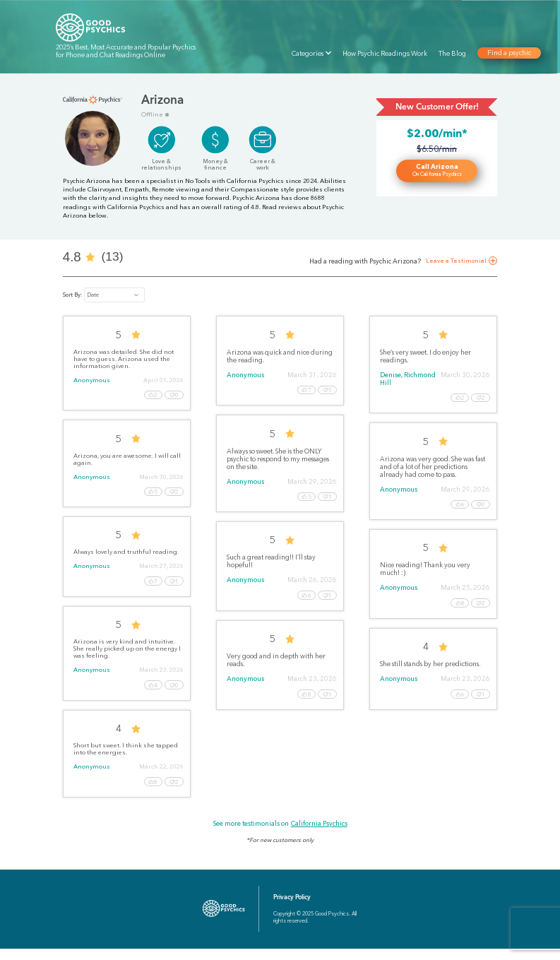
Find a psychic (508, 53)
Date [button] (93, 295)
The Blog (452, 53)
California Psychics (319, 835)
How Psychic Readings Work (385, 53)
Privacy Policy (292, 908)
